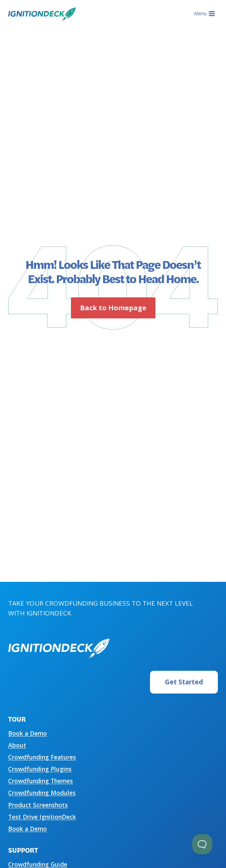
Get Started (184, 682)
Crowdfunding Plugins (40, 769)
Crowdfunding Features (42, 757)
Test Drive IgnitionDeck (42, 817)
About (17, 745)
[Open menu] (204, 14)
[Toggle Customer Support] (202, 844)
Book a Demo (27, 733)
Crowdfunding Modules (42, 793)
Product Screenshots (38, 805)
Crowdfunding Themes (41, 781)
